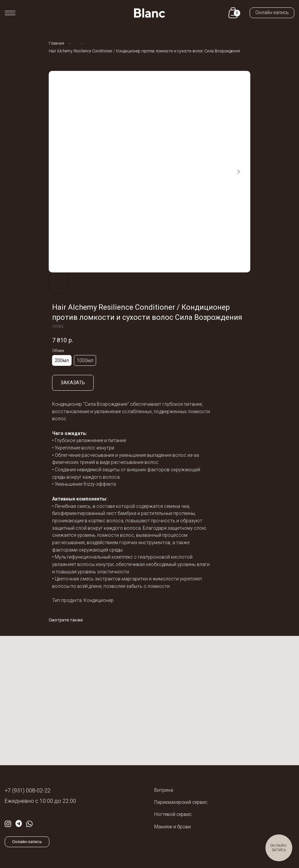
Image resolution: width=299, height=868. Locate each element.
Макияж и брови (173, 827)
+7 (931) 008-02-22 (28, 791)
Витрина (164, 790)
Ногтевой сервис (173, 814)
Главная (56, 43)
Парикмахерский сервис (181, 802)
